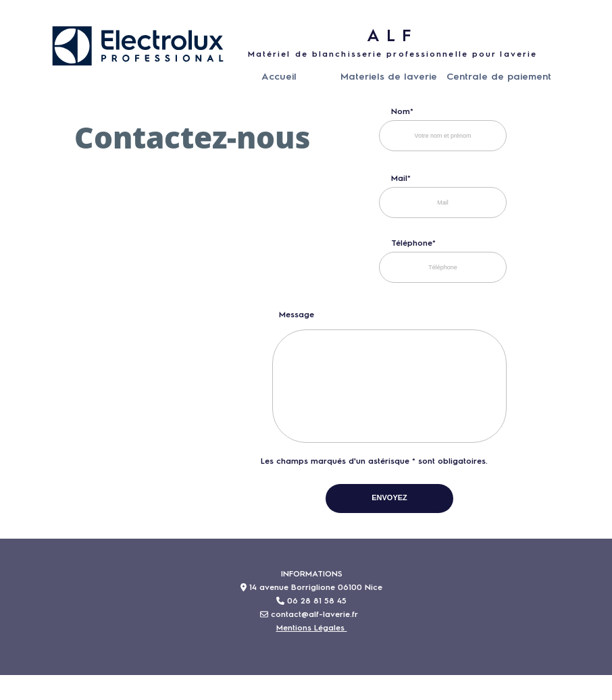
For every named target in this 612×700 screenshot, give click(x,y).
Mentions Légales (312, 628)
